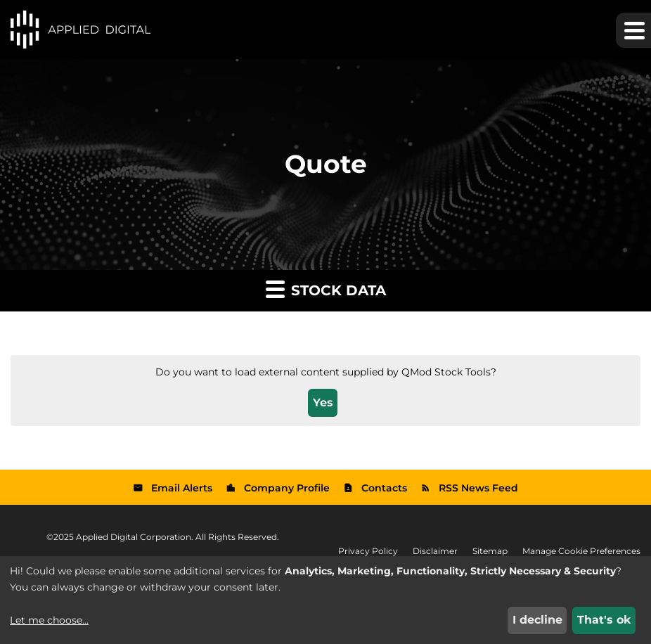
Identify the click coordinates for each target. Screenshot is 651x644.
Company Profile (287, 488)
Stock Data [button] (326, 289)
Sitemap (490, 551)
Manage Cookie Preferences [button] (581, 551)
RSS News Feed (478, 488)
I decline (537, 620)
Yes (323, 402)
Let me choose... (49, 620)
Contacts (384, 488)
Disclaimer (435, 551)
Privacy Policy (368, 551)
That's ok (604, 620)
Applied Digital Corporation (134, 537)
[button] (633, 30)
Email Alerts (182, 488)
